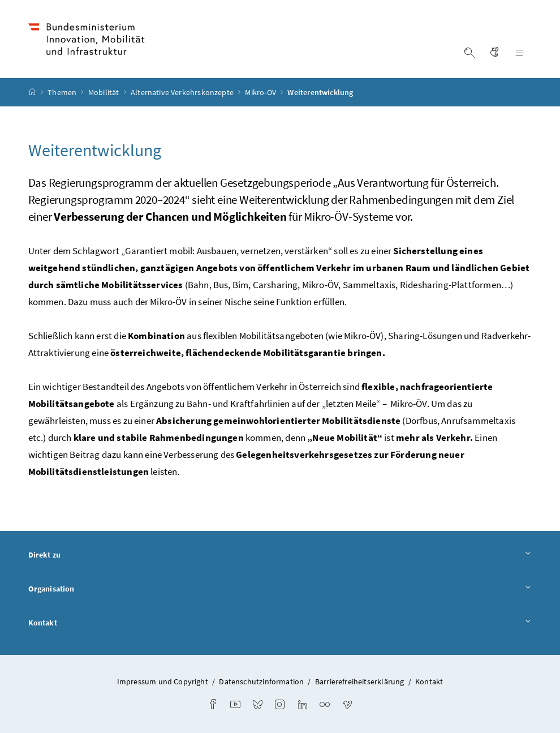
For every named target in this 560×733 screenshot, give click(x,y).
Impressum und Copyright (163, 681)
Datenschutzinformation (261, 681)
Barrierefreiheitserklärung (360, 681)
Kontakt (280, 623)
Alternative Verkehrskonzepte (183, 92)
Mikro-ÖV (261, 92)
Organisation (280, 589)
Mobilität (105, 92)
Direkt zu (280, 555)
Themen (63, 92)
